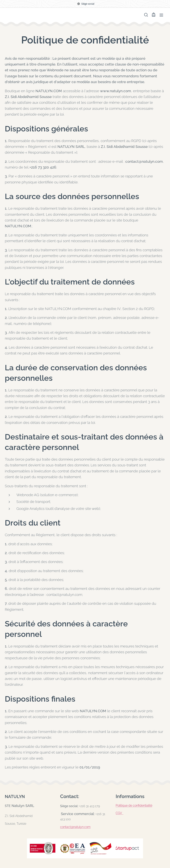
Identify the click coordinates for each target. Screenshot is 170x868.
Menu (161, 15)
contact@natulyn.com (75, 827)
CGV (120, 813)
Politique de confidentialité (134, 805)
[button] (146, 15)
